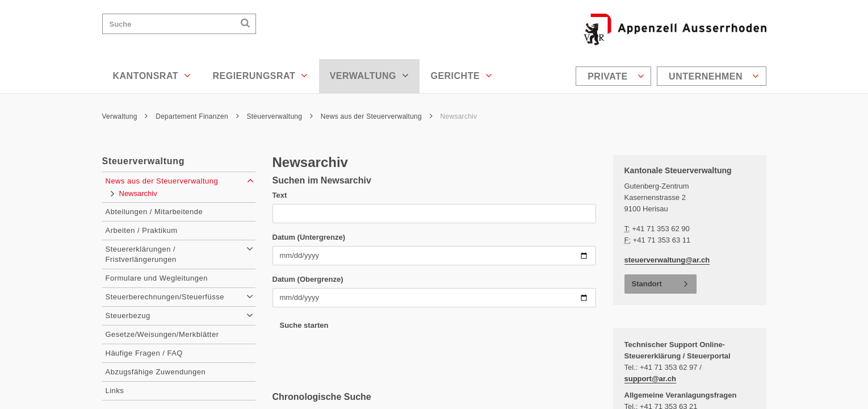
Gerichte (461, 76)
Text (280, 195)
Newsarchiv (459, 116)
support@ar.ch (650, 379)
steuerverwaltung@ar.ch (667, 260)
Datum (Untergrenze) (309, 237)
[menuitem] (615, 76)
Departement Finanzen (197, 116)
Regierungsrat (260, 76)
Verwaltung (370, 76)
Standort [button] (647, 284)
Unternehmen (714, 76)
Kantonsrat (152, 76)
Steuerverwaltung (280, 116)
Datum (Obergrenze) (308, 279)
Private (616, 76)
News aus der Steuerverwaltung (377, 116)
